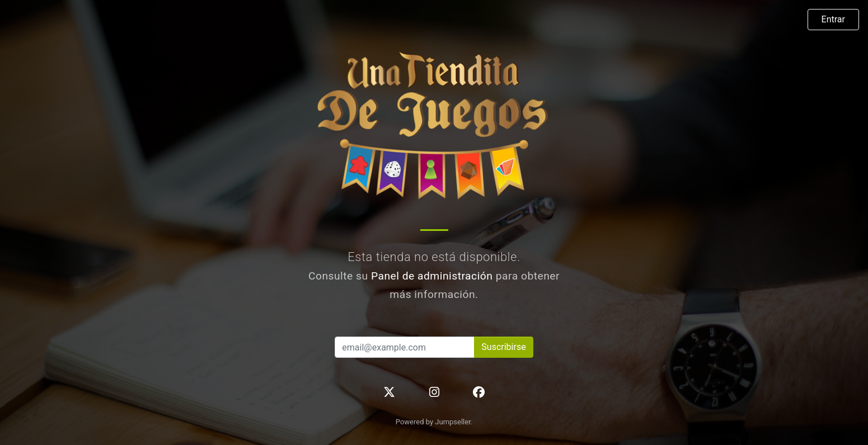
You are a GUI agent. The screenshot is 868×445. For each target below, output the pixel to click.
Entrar (833, 19)
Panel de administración (432, 276)
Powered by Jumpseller (433, 422)
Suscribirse (503, 347)
